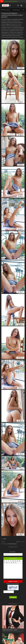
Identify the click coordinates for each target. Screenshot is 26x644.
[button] (5, 561)
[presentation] (5, 561)
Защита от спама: (13, 581)
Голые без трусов (12, 544)
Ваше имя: (13, 552)
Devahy (5, 5)
